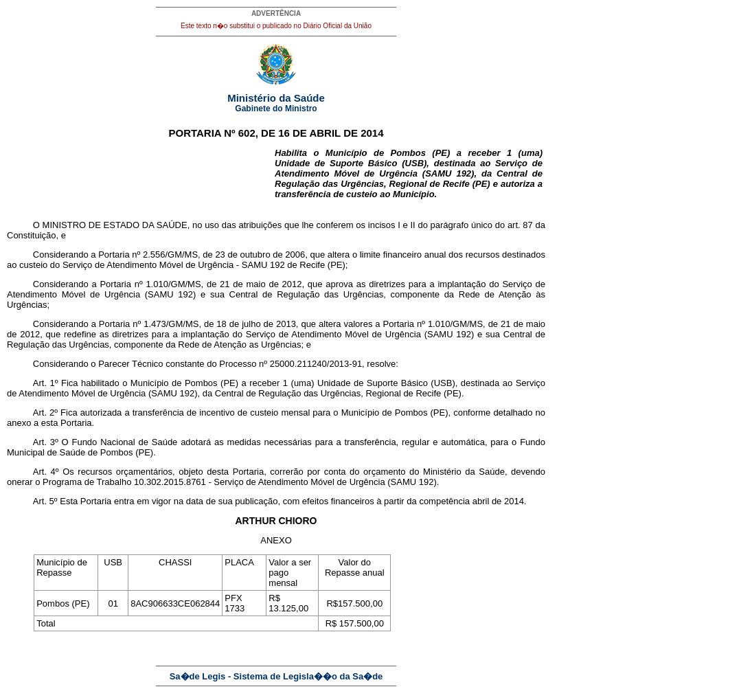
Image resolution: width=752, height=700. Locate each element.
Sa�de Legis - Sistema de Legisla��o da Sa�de (276, 676)
